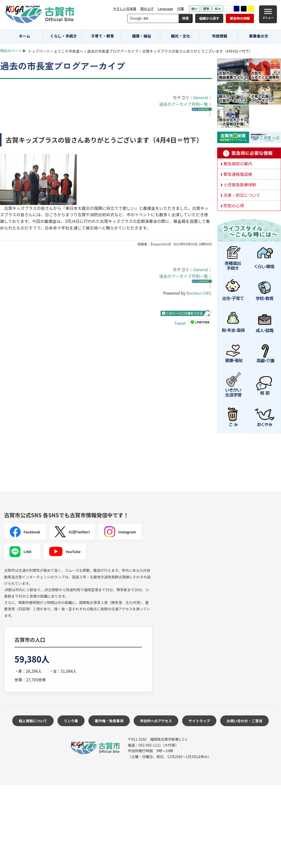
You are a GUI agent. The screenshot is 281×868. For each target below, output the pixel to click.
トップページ (39, 51)
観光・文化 (180, 36)
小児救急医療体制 (240, 185)
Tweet (180, 323)
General (201, 97)
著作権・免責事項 (109, 721)
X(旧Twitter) (72, 532)
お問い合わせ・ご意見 (244, 721)
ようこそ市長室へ (69, 51)
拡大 (218, 9)
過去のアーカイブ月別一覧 (184, 104)
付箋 (181, 9)
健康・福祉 (142, 36)
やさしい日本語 (125, 9)
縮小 (194, 9)
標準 (206, 9)
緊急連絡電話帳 (238, 174)
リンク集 (71, 721)
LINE (20, 552)
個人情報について (33, 721)
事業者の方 (259, 36)
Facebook (25, 532)
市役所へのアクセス (156, 721)
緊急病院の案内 (238, 164)
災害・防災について (242, 195)
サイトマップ (199, 721)
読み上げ (147, 9)
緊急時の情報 (240, 18)
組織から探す (209, 18)
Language (165, 9)
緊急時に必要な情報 (249, 153)
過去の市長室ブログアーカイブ (113, 51)
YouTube (65, 552)
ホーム (25, 36)
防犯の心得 (234, 205)
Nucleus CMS (198, 293)
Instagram (120, 532)
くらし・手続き (63, 36)
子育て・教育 (102, 36)
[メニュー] (268, 14)
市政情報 (219, 36)
